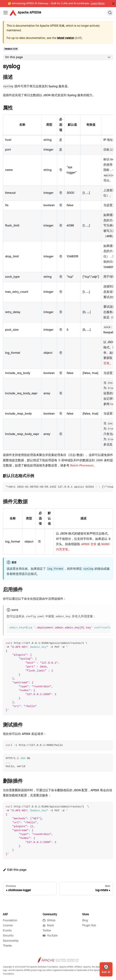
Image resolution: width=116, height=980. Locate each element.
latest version (66, 38)
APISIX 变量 (89, 544)
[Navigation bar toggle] (6, 13)
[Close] (113, 4)
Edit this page (15, 870)
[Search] (110, 13)
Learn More (98, 4)
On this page (14, 57)
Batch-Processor (82, 466)
